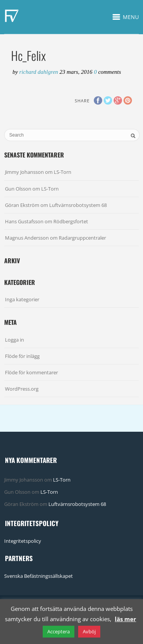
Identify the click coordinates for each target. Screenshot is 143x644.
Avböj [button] (89, 631)
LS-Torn (63, 172)
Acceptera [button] (59, 631)
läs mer (125, 619)
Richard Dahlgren (40, 72)
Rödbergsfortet (71, 221)
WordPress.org (22, 389)
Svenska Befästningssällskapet (39, 576)
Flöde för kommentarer (31, 372)
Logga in (14, 340)
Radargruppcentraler (82, 238)
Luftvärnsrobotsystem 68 (78, 205)
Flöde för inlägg (22, 356)
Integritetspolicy (23, 541)
